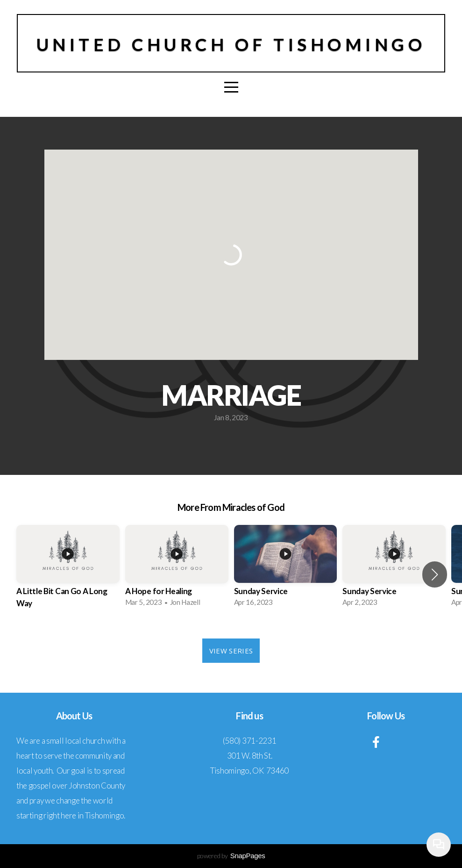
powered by (231, 856)
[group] (68, 575)
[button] (435, 574)
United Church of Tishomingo (231, 44)
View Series (231, 651)
